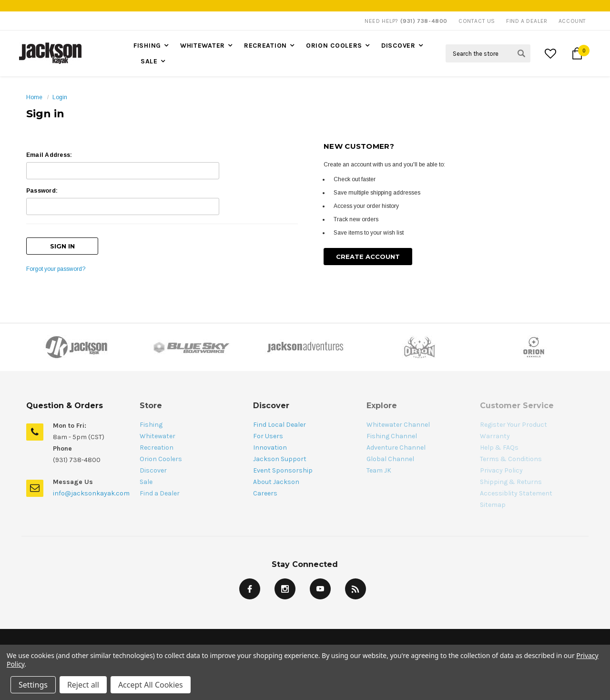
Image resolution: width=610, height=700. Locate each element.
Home (34, 97)
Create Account (368, 257)
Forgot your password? (56, 269)
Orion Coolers (334, 46)
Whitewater (203, 46)
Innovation (270, 448)
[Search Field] (488, 53)
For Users (268, 436)
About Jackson (276, 482)
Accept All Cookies (151, 685)
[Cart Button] (577, 53)
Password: (42, 191)
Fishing (147, 46)
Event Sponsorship (283, 470)
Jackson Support (280, 459)
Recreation (265, 46)
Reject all (83, 685)
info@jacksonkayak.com (91, 493)
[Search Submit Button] (521, 53)
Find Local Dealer (280, 425)
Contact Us (477, 21)
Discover (398, 46)
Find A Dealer (527, 21)
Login (60, 97)
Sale (149, 61)
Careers (265, 493)
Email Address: (49, 155)
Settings (33, 685)
